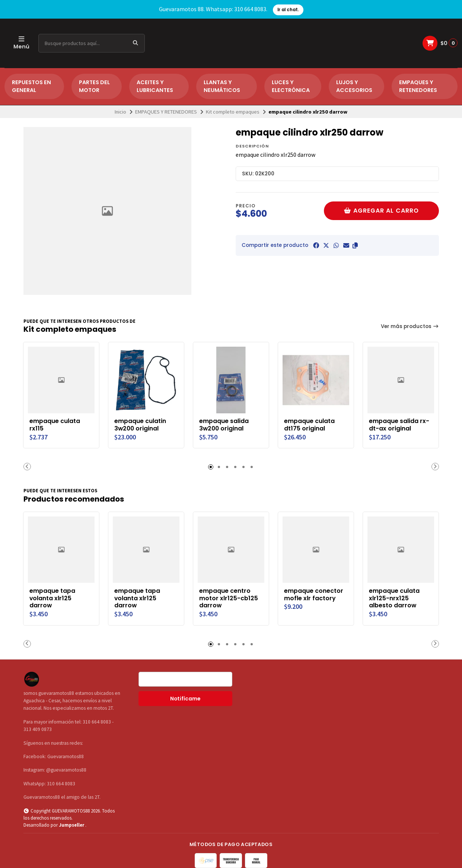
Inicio (120, 112)
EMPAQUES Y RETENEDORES (418, 86)
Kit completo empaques (233, 112)
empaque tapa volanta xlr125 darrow (53, 598)
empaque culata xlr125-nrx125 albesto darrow (395, 598)
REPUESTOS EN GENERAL (31, 86)
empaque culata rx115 (55, 425)
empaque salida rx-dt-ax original (399, 425)
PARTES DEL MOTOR (94, 86)
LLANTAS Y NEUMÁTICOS (222, 86)
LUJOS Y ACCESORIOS (354, 86)
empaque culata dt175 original (310, 425)
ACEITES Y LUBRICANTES (155, 86)
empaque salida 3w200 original (224, 425)
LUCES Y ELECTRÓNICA (291, 86)
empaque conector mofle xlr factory (314, 595)
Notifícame (185, 699)
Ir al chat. (288, 10)
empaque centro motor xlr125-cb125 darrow (229, 598)
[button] (355, 245)
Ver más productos (410, 326)
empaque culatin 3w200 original (141, 425)
